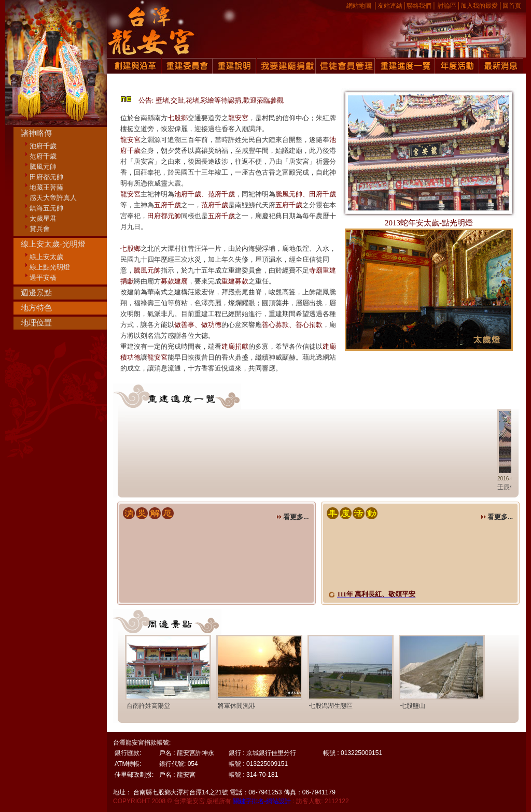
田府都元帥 (46, 177)
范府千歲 (43, 156)
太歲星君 (43, 218)
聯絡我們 (419, 6)
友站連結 (390, 6)
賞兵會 (40, 229)
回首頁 (512, 6)
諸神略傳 (36, 133)
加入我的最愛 (479, 6)
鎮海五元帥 (46, 208)
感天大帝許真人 (53, 198)
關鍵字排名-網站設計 (262, 801)
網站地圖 (359, 6)
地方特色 (36, 308)
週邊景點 (36, 293)
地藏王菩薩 (46, 187)
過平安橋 (43, 277)
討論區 (447, 6)
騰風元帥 (43, 167)
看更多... (497, 517)
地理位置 (36, 323)
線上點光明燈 (50, 267)
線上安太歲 (46, 257)
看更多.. (292, 517)
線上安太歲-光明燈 (53, 244)
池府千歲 (43, 146)
